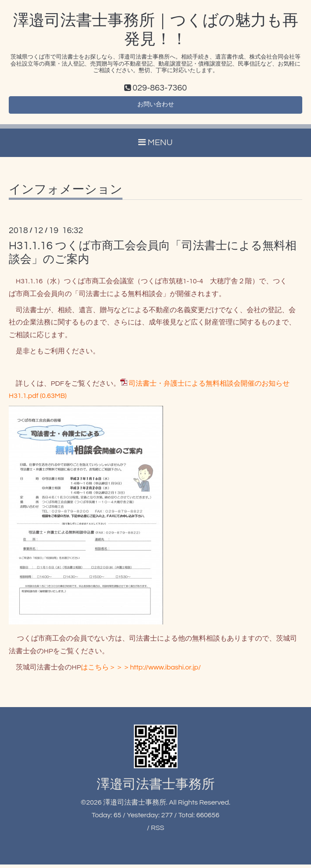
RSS (157, 831)
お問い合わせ (156, 107)
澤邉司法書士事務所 (156, 788)
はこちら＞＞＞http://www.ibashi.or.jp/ (141, 670)
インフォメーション (66, 193)
